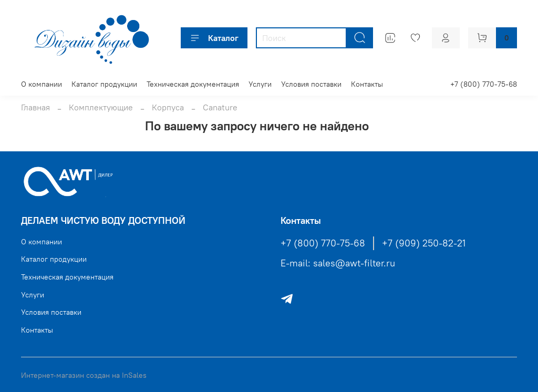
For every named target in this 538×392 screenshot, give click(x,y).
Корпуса (168, 107)
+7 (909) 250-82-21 (424, 243)
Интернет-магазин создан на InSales (84, 375)
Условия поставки (311, 84)
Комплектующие (101, 107)
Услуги (260, 84)
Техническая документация (193, 84)
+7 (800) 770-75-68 (484, 84)
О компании (42, 84)
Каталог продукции (104, 84)
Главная (35, 107)
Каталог (214, 38)
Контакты (367, 84)
